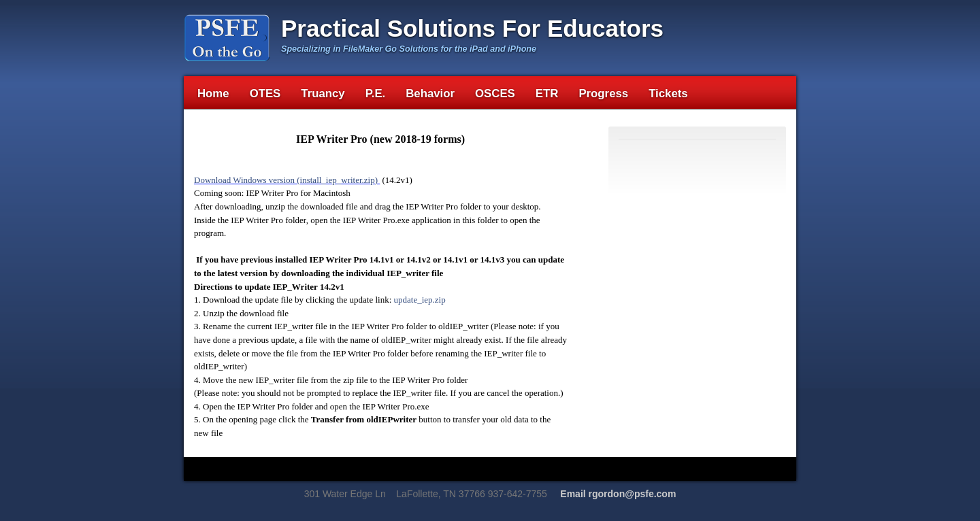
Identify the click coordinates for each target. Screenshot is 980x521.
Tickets (668, 94)
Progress (603, 94)
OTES (265, 94)
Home (213, 94)
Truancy (323, 94)
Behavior (430, 94)
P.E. (376, 94)
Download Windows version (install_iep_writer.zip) (287, 180)
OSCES (495, 94)
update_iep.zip (420, 300)
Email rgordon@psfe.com (618, 494)
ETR (547, 94)
